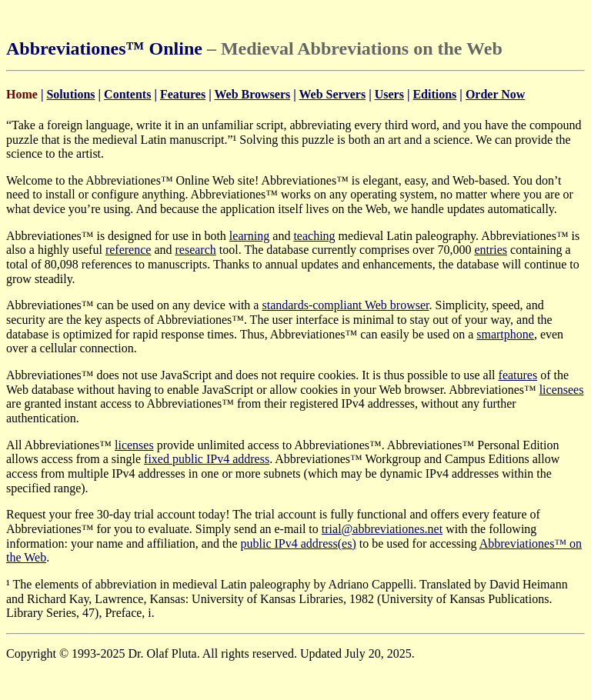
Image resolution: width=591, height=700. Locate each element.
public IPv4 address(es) (299, 543)
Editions (434, 94)
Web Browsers (252, 94)
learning (249, 236)
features (518, 375)
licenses (134, 445)
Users (389, 94)
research (195, 250)
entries (491, 250)
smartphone (505, 334)
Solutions (70, 94)
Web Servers (332, 94)
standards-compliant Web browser (345, 305)
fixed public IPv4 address (207, 459)
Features (183, 94)
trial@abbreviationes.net (382, 529)
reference (129, 250)
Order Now (495, 94)
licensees (562, 390)
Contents (127, 94)
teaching (314, 236)
